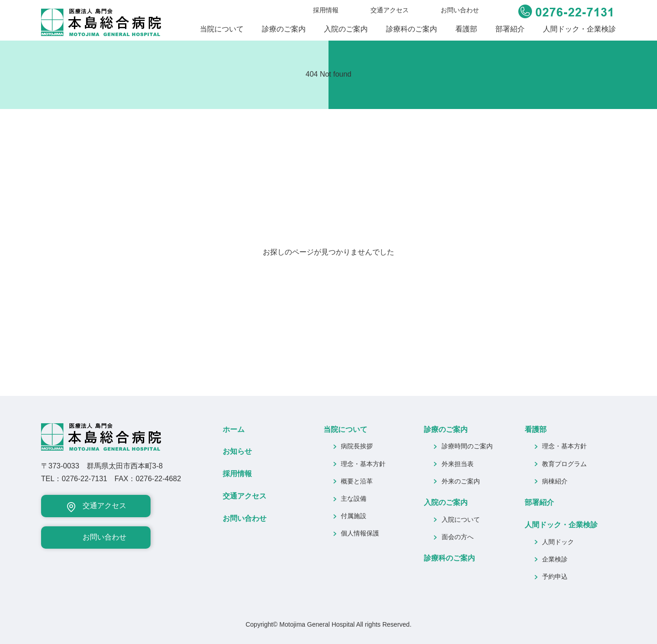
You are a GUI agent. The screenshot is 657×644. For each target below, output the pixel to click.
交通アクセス (390, 10)
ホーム (234, 429)
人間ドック (558, 542)
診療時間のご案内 (467, 446)
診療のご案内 (284, 29)
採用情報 (326, 10)
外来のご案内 (461, 481)
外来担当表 (458, 464)
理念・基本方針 (363, 464)
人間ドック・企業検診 (579, 29)
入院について (461, 519)
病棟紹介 (555, 481)
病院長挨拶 (357, 446)
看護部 (466, 29)
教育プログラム (564, 464)
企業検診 (555, 559)
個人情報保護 (360, 533)
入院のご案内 (346, 29)
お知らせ (237, 451)
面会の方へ (458, 537)
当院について (222, 29)
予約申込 (555, 576)
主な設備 (354, 499)
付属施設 (354, 516)
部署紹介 (510, 29)
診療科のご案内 (412, 29)
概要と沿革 (357, 481)
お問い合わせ (460, 10)
